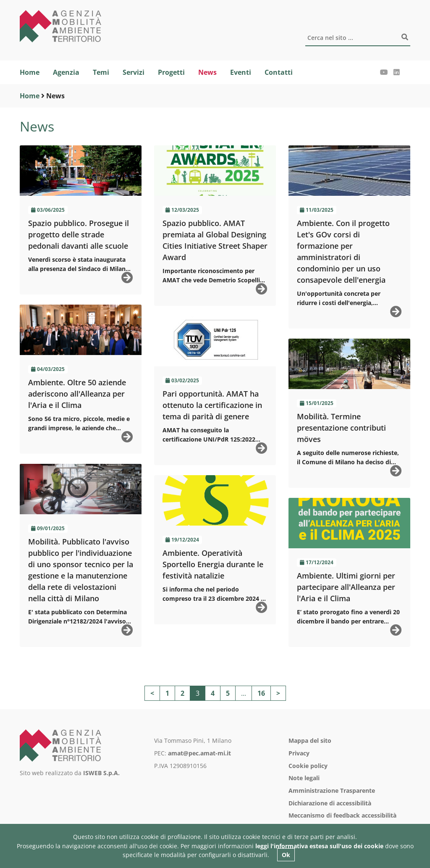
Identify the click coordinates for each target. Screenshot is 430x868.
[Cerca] (358, 38)
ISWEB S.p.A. (101, 773)
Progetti (171, 72)
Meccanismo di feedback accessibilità (342, 815)
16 (261, 693)
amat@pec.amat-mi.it (199, 753)
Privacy (299, 753)
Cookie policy (308, 766)
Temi (101, 72)
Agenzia (66, 72)
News (207, 72)
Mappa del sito (310, 740)
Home (30, 72)
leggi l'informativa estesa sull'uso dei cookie (319, 846)
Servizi (134, 72)
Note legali (304, 778)
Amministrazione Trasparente (332, 790)
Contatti (279, 72)
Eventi (241, 72)
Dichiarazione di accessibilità (330, 803)
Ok (286, 855)
